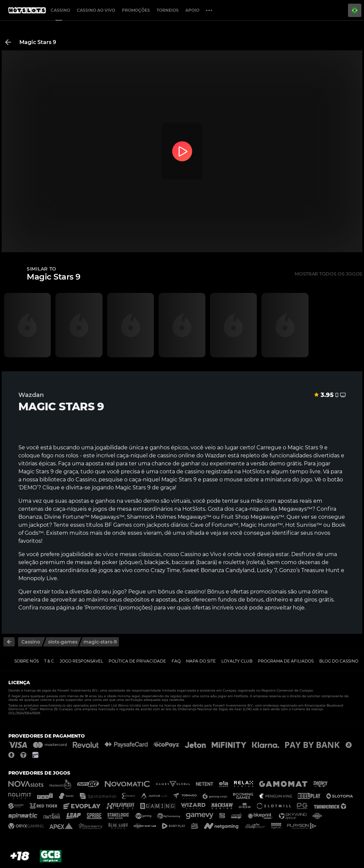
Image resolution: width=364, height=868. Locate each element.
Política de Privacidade (137, 661)
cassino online (176, 456)
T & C (49, 661)
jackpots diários (167, 525)
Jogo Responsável (81, 661)
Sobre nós (27, 661)
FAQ (176, 661)
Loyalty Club (237, 661)
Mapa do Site (201, 661)
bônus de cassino (181, 592)
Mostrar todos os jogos (328, 274)
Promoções (136, 10)
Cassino (60, 10)
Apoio (192, 10)
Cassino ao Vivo (96, 10)
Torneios (168, 10)
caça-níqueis (70, 509)
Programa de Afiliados (286, 661)
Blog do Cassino (339, 661)
